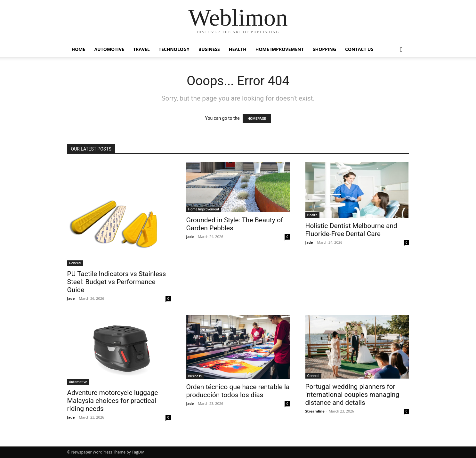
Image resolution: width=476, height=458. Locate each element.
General (75, 263)
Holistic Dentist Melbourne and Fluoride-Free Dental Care (351, 230)
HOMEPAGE (257, 119)
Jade (71, 298)
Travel (141, 49)
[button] (401, 50)
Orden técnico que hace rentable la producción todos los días (238, 391)
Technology (174, 49)
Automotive (109, 49)
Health (238, 49)
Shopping (324, 49)
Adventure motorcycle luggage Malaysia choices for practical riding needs (113, 401)
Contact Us (359, 49)
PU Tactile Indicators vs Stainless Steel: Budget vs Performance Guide (117, 282)
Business (209, 49)
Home (79, 49)
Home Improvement (280, 49)
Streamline (315, 411)
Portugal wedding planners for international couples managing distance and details (352, 395)
